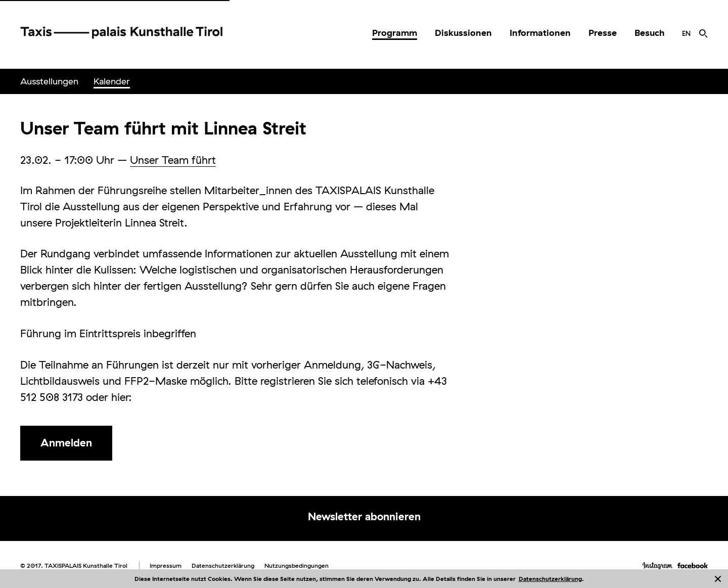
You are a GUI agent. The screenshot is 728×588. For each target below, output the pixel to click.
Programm (395, 33)
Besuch (649, 33)
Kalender (112, 81)
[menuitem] (395, 33)
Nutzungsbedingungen (297, 566)
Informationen (540, 33)
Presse (603, 33)
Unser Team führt (173, 160)
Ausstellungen (49, 81)
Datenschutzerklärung (550, 579)
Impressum (166, 566)
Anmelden (66, 442)
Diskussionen (463, 33)
